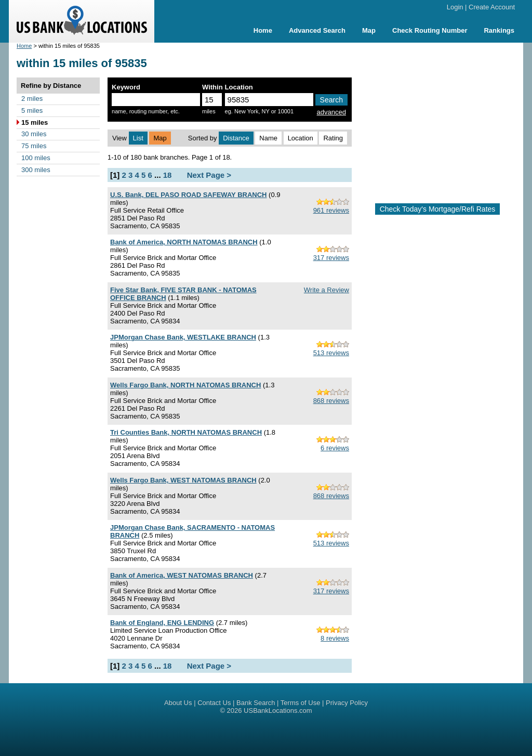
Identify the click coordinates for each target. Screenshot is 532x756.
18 (168, 175)
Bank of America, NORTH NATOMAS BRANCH (184, 242)
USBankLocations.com (278, 711)
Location (301, 138)
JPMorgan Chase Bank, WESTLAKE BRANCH (183, 337)
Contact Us (214, 703)
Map (369, 30)
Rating (333, 138)
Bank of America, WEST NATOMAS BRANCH (182, 575)
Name (268, 138)
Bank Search (256, 703)
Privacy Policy (347, 703)
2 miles (32, 99)
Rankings (499, 30)
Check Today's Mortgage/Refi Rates (438, 209)
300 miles (36, 170)
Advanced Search (317, 30)
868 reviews (331, 401)
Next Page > (209, 175)
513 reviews (331, 353)
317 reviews (331, 258)
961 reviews (331, 210)
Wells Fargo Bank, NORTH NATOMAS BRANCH (185, 385)
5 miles (32, 110)
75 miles (34, 146)
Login (455, 7)
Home (263, 30)
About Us (178, 703)
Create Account (492, 7)
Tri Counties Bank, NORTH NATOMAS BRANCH (186, 432)
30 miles (34, 134)
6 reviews (335, 448)
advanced (331, 112)
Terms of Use (301, 703)
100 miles (36, 158)
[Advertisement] (446, 119)
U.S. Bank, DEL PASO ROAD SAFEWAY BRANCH (188, 195)
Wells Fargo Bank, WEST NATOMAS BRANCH (183, 480)
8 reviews (335, 638)
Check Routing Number (430, 30)
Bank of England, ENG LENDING (162, 623)
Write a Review (327, 290)
